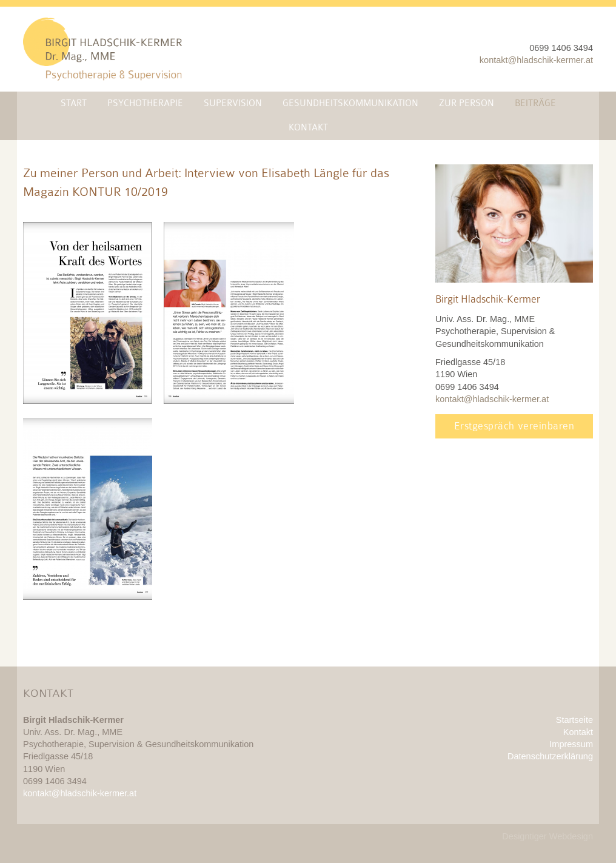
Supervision (233, 103)
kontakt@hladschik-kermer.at (536, 60)
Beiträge (535, 103)
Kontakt (308, 128)
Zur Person (467, 103)
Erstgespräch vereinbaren (514, 426)
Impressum (571, 744)
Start (74, 103)
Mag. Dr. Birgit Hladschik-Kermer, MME (102, 49)
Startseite (574, 720)
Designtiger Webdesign (547, 836)
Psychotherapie (145, 103)
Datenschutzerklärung (550, 756)
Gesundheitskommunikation (350, 103)
